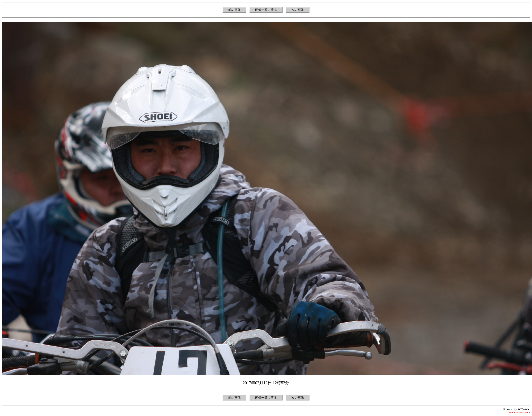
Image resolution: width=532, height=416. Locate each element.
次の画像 (298, 10)
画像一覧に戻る (266, 10)
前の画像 (234, 10)
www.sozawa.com (520, 412)
